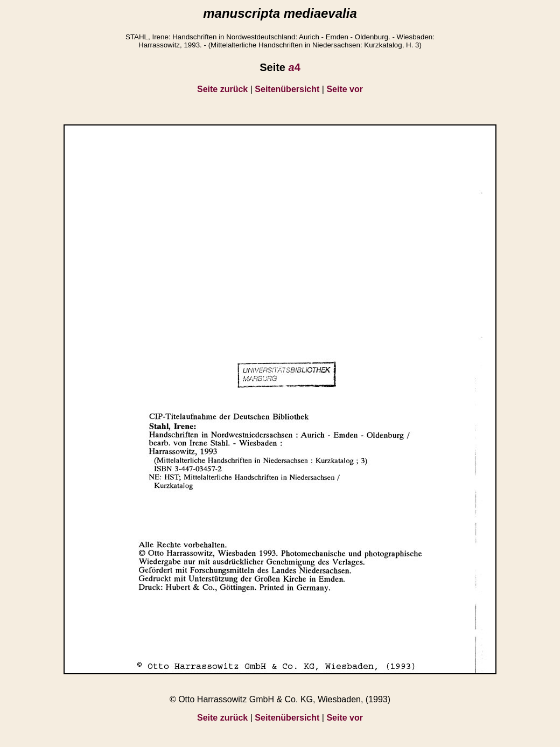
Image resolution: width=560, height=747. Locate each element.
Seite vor (345, 89)
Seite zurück (222, 89)
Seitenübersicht (287, 89)
